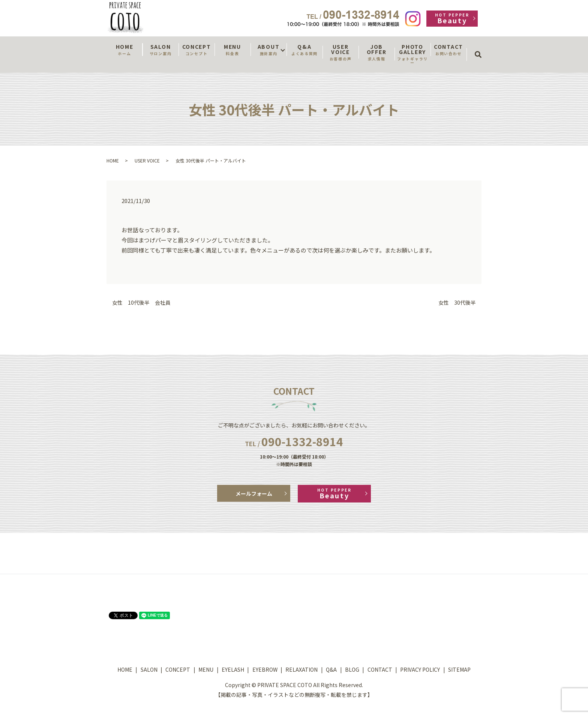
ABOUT (268, 50)
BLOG (352, 669)
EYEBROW (265, 669)
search (481, 48)
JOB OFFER (376, 52)
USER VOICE (340, 52)
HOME (124, 50)
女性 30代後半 (457, 303)
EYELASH (233, 669)
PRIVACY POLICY (420, 669)
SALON (160, 50)
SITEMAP (459, 669)
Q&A (304, 50)
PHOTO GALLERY (412, 54)
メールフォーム (254, 493)
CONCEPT (196, 50)
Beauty (452, 19)
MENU (232, 50)
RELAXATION (301, 669)
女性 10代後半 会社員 (141, 303)
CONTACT (448, 50)
